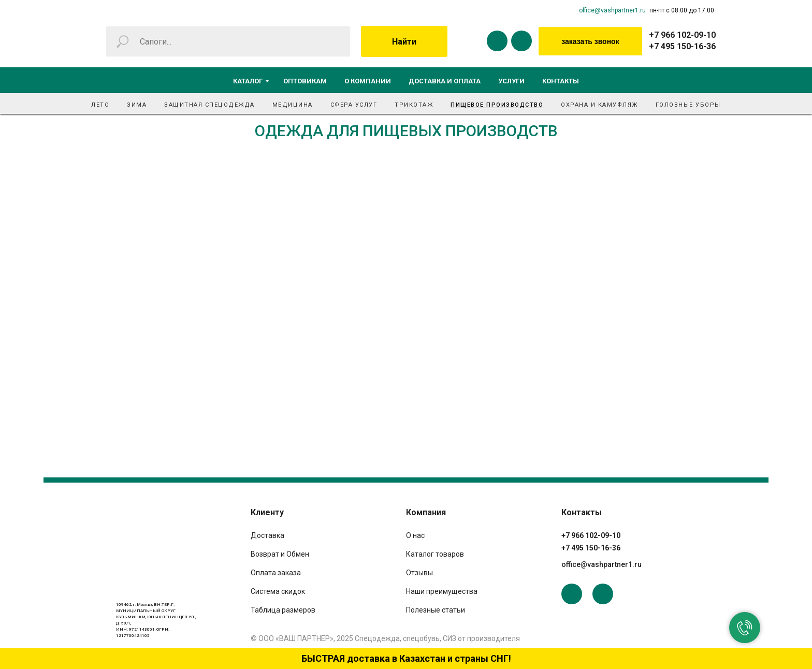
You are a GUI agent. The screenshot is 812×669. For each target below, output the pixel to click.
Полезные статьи (436, 610)
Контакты (561, 81)
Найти (404, 42)
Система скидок (278, 591)
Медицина (293, 105)
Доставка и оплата (445, 81)
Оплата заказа (276, 573)
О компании (368, 81)
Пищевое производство (497, 105)
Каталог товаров (435, 554)
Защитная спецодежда (209, 105)
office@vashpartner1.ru (612, 10)
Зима (137, 105)
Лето (100, 105)
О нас (415, 535)
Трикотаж (414, 105)
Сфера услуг (354, 105)
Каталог (248, 81)
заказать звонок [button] (590, 41)
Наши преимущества (442, 591)
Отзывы (419, 573)
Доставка (267, 535)
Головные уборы (688, 105)
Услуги (511, 81)
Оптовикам (305, 81)
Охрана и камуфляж (599, 105)
